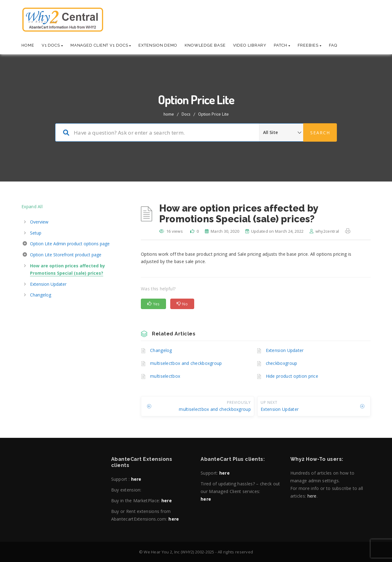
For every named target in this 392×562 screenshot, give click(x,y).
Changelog (161, 350)
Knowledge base (205, 45)
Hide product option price (292, 376)
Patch (282, 45)
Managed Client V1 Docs (101, 45)
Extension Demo (158, 45)
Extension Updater (285, 350)
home (169, 114)
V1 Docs (52, 45)
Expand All (32, 206)
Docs (186, 114)
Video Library (250, 45)
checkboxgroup (282, 363)
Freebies (310, 45)
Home (28, 45)
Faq (333, 45)
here (136, 479)
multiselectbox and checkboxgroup (186, 363)
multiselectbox (165, 376)
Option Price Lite (213, 114)
